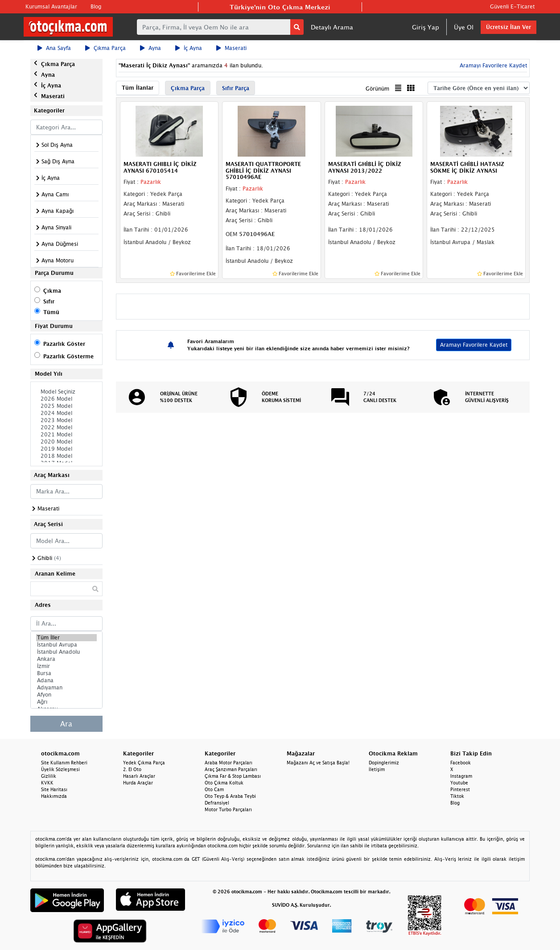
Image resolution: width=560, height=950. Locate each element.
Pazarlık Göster (64, 344)
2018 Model (66, 456)
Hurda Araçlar (138, 783)
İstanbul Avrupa (66, 645)
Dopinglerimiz (384, 763)
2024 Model (66, 413)
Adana (66, 680)
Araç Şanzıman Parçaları (231, 769)
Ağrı (66, 702)
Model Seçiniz (66, 392)
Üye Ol (464, 27)
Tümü (51, 312)
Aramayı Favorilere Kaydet (492, 65)
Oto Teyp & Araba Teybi (230, 796)
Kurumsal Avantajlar (51, 6)
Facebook (461, 763)
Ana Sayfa (54, 48)
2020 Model (66, 442)
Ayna (150, 48)
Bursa (66, 673)
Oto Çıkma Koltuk (224, 783)
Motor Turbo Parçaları (228, 809)
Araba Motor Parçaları (229, 763)
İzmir (66, 666)
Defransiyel (217, 803)
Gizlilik (49, 776)
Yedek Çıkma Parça (144, 763)
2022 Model (66, 427)
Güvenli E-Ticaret (512, 6)
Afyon (66, 695)
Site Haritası (54, 789)
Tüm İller (66, 638)
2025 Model (66, 406)
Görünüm (377, 89)
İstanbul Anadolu (66, 652)
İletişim (377, 769)
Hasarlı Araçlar (139, 776)
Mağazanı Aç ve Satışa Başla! (318, 763)
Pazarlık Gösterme (68, 356)
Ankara (66, 659)
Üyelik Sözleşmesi (60, 769)
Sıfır (49, 301)
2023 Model (66, 420)
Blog (96, 6)
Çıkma (52, 291)
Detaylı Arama (332, 27)
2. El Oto (132, 769)
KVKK (47, 783)
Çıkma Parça (105, 48)
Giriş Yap (426, 27)
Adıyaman (66, 688)
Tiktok (457, 796)
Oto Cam (214, 789)
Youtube (459, 783)
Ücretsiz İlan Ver (509, 27)
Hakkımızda (54, 796)
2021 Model (66, 435)
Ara (66, 724)
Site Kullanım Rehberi (64, 763)
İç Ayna (189, 48)
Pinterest (460, 789)
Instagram (461, 776)
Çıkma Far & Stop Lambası (233, 776)
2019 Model (66, 449)
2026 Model (66, 399)
